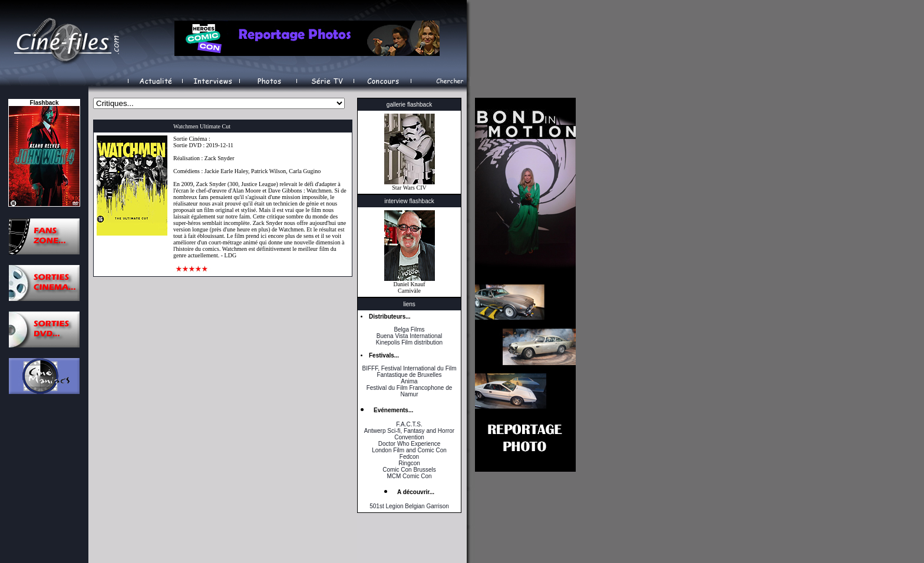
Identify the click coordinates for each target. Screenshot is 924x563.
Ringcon (409, 463)
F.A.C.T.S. (409, 424)
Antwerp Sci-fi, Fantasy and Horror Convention (409, 434)
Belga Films (409, 329)
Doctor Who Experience (410, 444)
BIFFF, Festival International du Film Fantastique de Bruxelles (409, 372)
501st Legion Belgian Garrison (409, 506)
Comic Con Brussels (409, 470)
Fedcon (409, 457)
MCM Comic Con (409, 476)
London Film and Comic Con (409, 450)
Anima (409, 381)
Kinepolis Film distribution (409, 342)
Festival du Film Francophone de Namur (410, 391)
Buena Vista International (410, 336)
